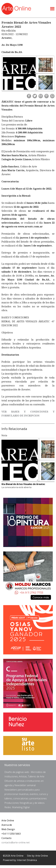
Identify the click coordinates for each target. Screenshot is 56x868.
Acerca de (7, 825)
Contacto (6, 838)
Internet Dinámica (27, 860)
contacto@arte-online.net (16, 842)
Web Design (8, 829)
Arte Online (8, 820)
